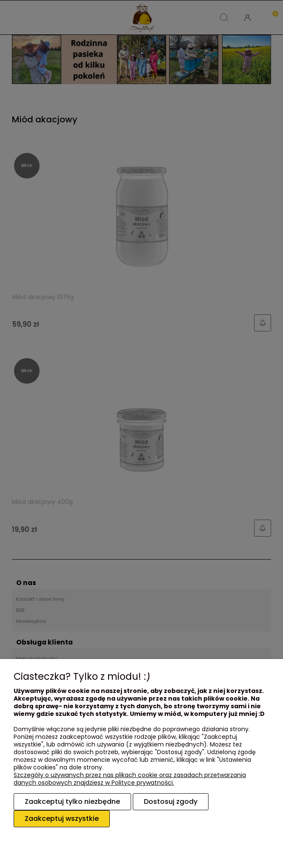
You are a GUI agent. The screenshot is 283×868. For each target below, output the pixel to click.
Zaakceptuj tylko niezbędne (72, 802)
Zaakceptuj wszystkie (62, 819)
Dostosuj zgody (171, 802)
